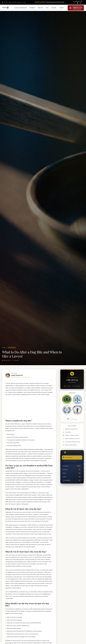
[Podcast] (80, 3)
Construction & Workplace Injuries (72, 445)
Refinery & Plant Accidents (70, 449)
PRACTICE (41, 9)
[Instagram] (75, 3)
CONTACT (63, 9)
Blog (4, 351)
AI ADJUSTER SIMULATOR (22, 9)
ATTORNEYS (33, 9)
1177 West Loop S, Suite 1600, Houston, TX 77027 (15, 2)
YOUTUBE (55, 9)
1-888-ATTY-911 (72, 383)
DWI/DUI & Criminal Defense (70, 433)
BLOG (48, 9)
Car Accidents (67, 436)
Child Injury (12, 351)
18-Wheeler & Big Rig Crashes (71, 439)
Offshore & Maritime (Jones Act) (71, 442)
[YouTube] (78, 3)
